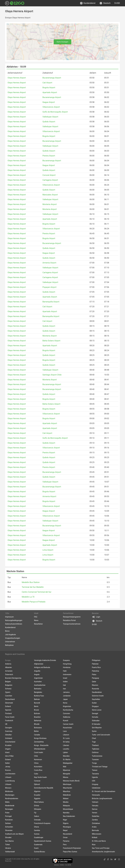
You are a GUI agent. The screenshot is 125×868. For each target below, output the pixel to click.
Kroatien (8, 745)
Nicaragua (67, 827)
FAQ (36, 617)
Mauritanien (68, 788)
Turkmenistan (97, 756)
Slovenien (9, 830)
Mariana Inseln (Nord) (71, 781)
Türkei (7, 845)
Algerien (37, 791)
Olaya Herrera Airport (17, 78)
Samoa (95, 809)
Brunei (36, 710)
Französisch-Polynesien (72, 848)
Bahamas (38, 721)
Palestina (95, 671)
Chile (36, 756)
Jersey (8, 767)
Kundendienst (88, 3)
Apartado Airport (50, 92)
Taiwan (95, 770)
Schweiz (8, 689)
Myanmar (67, 770)
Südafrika (96, 816)
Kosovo (8, 770)
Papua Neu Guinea (70, 852)
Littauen (8, 777)
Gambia (37, 830)
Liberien (66, 745)
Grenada (37, 820)
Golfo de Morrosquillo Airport (55, 112)
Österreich (9, 674)
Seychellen (96, 699)
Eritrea (36, 806)
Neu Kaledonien (69, 816)
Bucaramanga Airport (52, 78)
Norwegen (9, 809)
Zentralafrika (39, 742)
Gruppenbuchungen (13, 638)
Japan (65, 699)
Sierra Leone (97, 710)
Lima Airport (48, 550)
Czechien (9, 696)
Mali (65, 767)
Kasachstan (67, 728)
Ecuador (37, 795)
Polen (7, 813)
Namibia (66, 813)
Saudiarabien (97, 692)
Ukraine (8, 848)
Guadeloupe (39, 837)
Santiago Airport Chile (52, 375)
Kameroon (38, 760)
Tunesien (95, 760)
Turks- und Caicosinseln (101, 735)
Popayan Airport (49, 287)
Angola (37, 674)
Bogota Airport (49, 88)
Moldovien (9, 791)
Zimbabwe (96, 823)
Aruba (94, 827)
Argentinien (38, 678)
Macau (66, 777)
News (36, 620)
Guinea (37, 834)
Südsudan (96, 721)
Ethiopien (38, 809)
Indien (65, 682)
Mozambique (68, 809)
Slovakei (8, 837)
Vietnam (95, 802)
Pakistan (95, 664)
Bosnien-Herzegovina (13, 678)
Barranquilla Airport (51, 302)
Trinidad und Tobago (100, 767)
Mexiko (66, 802)
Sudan (94, 703)
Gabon (37, 816)
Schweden (9, 827)
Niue (94, 845)
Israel (65, 678)
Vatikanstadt (10, 852)
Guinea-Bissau (39, 852)
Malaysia (66, 806)
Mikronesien (97, 834)
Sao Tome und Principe (101, 848)
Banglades (38, 692)
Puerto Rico (96, 667)
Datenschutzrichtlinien (14, 624)
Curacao (37, 781)
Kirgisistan (67, 706)
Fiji (35, 813)
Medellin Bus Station (31, 582)
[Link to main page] (17, 3)
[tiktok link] (105, 859)
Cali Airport (47, 83)
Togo (94, 742)
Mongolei (67, 774)
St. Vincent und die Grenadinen (104, 791)
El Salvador (96, 724)
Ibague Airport (49, 102)
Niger (65, 820)
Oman (65, 837)
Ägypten (37, 798)
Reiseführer (38, 624)
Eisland (8, 760)
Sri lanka (66, 742)
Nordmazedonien (12, 798)
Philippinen (96, 660)
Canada (37, 735)
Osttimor (95, 752)
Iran (64, 689)
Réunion (95, 685)
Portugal (8, 816)
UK (6, 724)
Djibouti (37, 784)
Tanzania (95, 774)
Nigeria (66, 823)
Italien (7, 763)
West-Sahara (39, 802)
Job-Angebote (10, 635)
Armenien (9, 671)
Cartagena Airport (50, 180)
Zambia (95, 820)
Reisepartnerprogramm (72, 617)
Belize (36, 731)
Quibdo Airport (49, 122)
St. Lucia (66, 738)
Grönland (9, 738)
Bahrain (37, 699)
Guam (36, 848)
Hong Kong (67, 664)
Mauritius (67, 791)
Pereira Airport (49, 156)
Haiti (65, 671)
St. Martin (67, 760)
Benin (36, 706)
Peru (65, 845)
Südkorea (67, 717)
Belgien (8, 682)
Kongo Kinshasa (40, 738)
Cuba (36, 774)
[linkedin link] (111, 859)
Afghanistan (39, 664)
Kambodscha (68, 710)
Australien (38, 682)
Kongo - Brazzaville (41, 745)
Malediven (67, 795)
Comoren (66, 713)
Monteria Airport (50, 204)
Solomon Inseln (98, 696)
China (36, 763)
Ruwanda (95, 689)
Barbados (38, 689)
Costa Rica (38, 770)
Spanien (8, 710)
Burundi (37, 703)
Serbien (8, 823)
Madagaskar (68, 763)
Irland (7, 752)
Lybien (65, 752)
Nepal (65, 830)
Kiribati (95, 837)
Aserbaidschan (40, 685)
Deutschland (10, 699)
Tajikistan (96, 749)
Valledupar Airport (50, 117)
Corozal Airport (49, 175)
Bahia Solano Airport (51, 341)
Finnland (8, 713)
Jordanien (67, 696)
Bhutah (37, 724)
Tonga (94, 763)
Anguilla (37, 671)
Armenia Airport (49, 263)
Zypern (8, 692)
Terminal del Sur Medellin (33, 587)
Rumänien (9, 820)
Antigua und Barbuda (42, 667)
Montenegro (10, 795)
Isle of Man (9, 756)
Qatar (94, 682)
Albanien (8, 667)
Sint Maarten (97, 728)
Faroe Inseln (10, 717)
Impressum (9, 617)
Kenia (65, 703)
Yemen (95, 813)
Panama (66, 841)
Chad (94, 738)
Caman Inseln (68, 724)
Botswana (38, 728)
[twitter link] (115, 859)
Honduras (67, 667)
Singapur (95, 706)
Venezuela (96, 795)
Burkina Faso (39, 696)
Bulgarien (9, 685)
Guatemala (38, 845)
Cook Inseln (39, 752)
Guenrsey (9, 731)
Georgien (9, 728)
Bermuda (95, 830)
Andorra (8, 664)
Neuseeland (68, 834)
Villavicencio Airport (51, 107)
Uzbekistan (96, 788)
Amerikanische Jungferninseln (103, 852)
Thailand (95, 745)
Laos (65, 731)
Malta (7, 802)
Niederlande (10, 806)
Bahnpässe (9, 645)
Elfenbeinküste (40, 749)
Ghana (36, 827)
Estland (8, 706)
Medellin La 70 (28, 597)
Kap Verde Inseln (40, 777)
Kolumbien (38, 767)
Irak (64, 685)
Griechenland (10, 742)
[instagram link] (119, 859)
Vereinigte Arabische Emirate (45, 660)
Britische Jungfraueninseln (102, 798)
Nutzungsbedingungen (14, 620)
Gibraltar (8, 735)
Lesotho (66, 749)
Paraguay (95, 678)
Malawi (66, 798)
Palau (94, 674)
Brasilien (37, 717)
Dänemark (9, 703)
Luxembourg (10, 781)
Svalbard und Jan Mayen (14, 834)
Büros (7, 631)
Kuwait (66, 721)
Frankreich (9, 721)
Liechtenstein (10, 774)
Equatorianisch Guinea (43, 841)
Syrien (94, 731)
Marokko (66, 756)
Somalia (95, 717)
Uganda (95, 777)
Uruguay (95, 784)
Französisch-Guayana (42, 823)
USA (94, 781)
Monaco (8, 788)
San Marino (9, 841)
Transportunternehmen (72, 624)
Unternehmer (10, 642)
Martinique (67, 784)
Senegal (95, 713)
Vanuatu (95, 806)
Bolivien (37, 713)
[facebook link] (108, 859)
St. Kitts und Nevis (99, 841)
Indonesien (67, 674)
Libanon (66, 735)
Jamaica (66, 692)
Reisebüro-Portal (69, 620)
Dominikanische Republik (44, 788)
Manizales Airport (50, 195)
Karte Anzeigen (63, 42)
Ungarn (8, 749)
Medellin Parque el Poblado (34, 602)
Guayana (66, 660)
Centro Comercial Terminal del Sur (36, 592)
